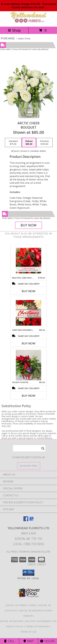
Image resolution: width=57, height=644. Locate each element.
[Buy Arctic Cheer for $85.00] (29, 225)
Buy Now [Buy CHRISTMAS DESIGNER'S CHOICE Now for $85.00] (29, 343)
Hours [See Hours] (47, 641)
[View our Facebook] (26, 520)
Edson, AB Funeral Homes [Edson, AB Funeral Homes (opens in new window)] (21, 605)
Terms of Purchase (38, 626)
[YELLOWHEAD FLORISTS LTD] (29, 22)
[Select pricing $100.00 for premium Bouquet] (44, 143)
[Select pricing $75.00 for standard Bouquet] (13, 143)
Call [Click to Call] (9, 641)
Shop (14, 30)
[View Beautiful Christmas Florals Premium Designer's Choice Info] (28, 261)
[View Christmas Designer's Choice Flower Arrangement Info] (28, 313)
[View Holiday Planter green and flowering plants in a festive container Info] (28, 365)
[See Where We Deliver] (29, 466)
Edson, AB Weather (12, 621)
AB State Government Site (41, 621)
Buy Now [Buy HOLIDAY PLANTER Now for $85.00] (29, 396)
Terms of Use (29, 632)
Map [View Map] (29, 641)
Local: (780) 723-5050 (29, 544)
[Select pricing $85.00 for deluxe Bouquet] (29, 143)
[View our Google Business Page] (31, 520)
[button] (28, 573)
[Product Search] (29, 448)
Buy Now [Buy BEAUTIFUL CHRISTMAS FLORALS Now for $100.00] (29, 291)
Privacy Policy (15, 626)
